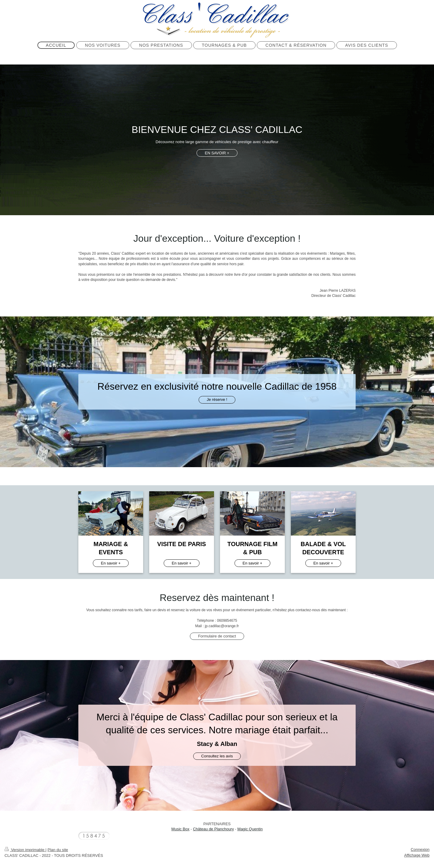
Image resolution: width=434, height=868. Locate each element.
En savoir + (111, 563)
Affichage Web (417, 855)
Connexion (420, 849)
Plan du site (58, 850)
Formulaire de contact (217, 636)
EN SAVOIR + (217, 153)
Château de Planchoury (213, 829)
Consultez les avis (217, 756)
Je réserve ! (217, 399)
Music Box (181, 829)
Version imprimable (25, 850)
